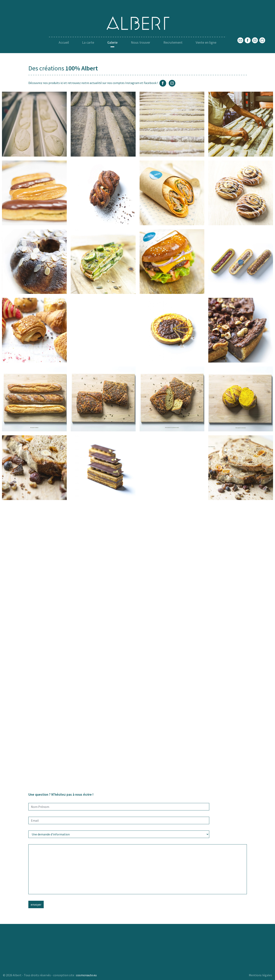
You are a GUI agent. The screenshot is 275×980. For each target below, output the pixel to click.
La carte (88, 42)
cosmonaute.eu (86, 975)
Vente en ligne (206, 42)
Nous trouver (141, 42)
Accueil (64, 42)
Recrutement (173, 42)
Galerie (112, 42)
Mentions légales (260, 975)
